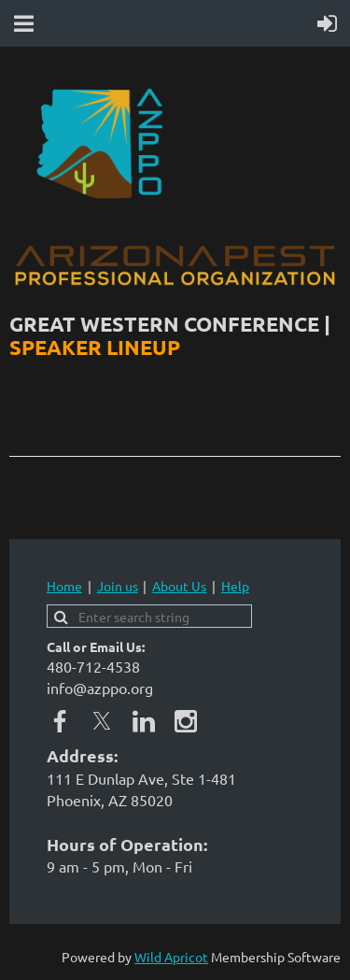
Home (64, 586)
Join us (118, 586)
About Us (179, 586)
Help (235, 586)
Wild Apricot (171, 957)
